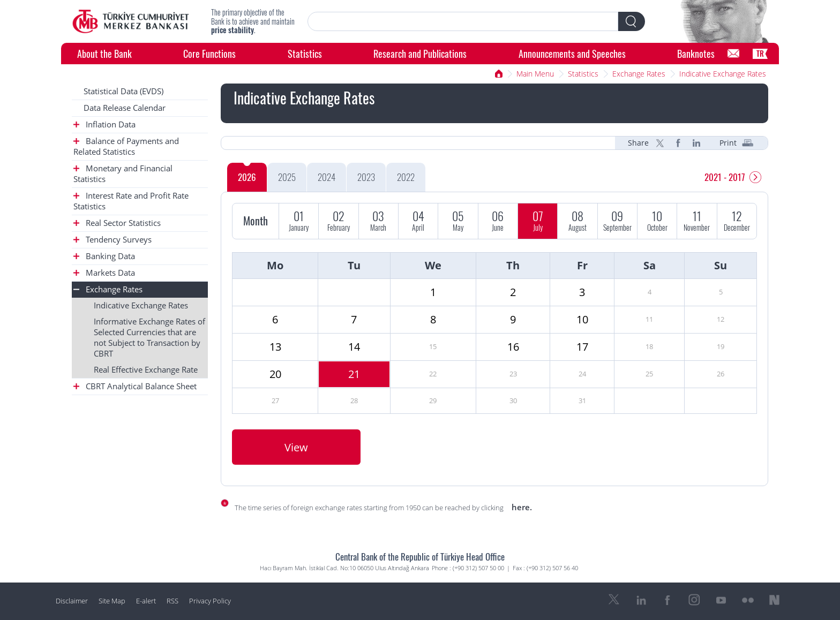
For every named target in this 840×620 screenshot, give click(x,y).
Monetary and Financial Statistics (123, 174)
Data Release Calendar (125, 108)
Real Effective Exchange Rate (146, 370)
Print (728, 143)
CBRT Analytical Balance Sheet (135, 386)
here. (522, 507)
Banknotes (696, 53)
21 (354, 374)
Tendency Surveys (112, 240)
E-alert (146, 601)
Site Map (112, 601)
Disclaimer (72, 601)
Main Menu (535, 74)
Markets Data (104, 273)
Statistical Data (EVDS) (123, 91)
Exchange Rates (639, 74)
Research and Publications (420, 53)
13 (275, 347)
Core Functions (209, 53)
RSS (172, 601)
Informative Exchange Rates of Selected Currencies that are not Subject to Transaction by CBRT (149, 338)
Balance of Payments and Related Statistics (126, 146)
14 (354, 347)
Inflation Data (104, 124)
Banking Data (104, 256)
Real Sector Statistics (117, 223)
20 (275, 374)
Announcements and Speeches (572, 53)
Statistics (305, 53)
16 (513, 347)
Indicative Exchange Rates (723, 74)
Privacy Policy (210, 601)
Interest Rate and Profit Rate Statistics (131, 201)
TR (760, 53)
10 (582, 319)
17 (582, 347)
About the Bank (104, 53)
